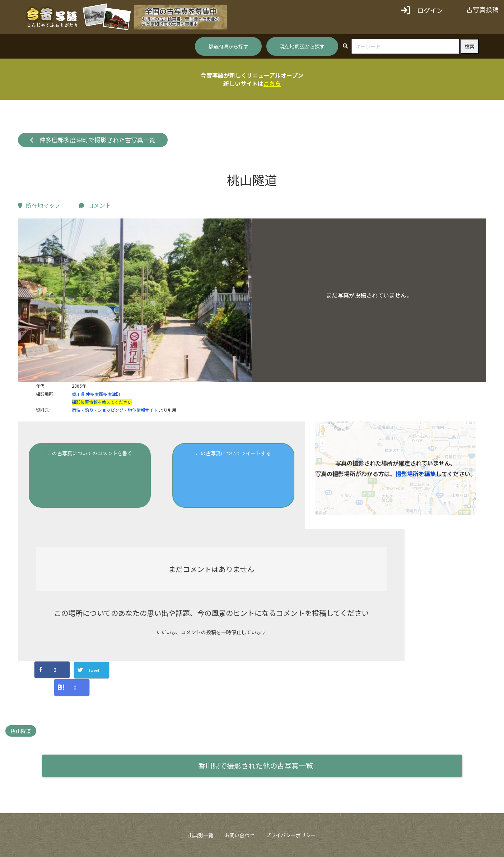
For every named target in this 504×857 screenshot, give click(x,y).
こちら (272, 83)
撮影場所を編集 (416, 474)
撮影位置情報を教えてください (102, 402)
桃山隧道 (21, 731)
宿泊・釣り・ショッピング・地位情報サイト (115, 410)
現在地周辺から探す (302, 46)
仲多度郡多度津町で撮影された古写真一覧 (93, 140)
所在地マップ (39, 205)
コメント (95, 205)
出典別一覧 (201, 835)
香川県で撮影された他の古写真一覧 (256, 766)
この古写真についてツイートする (233, 453)
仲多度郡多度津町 (103, 394)
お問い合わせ (239, 835)
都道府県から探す (228, 46)
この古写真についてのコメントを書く (90, 453)
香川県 (78, 394)
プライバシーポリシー (291, 835)
